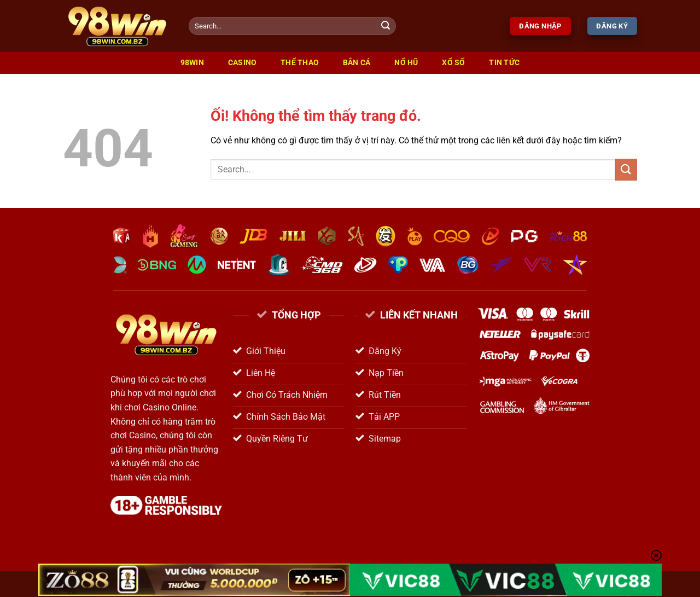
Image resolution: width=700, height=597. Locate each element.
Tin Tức (504, 63)
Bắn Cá (357, 63)
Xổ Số (453, 63)
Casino (243, 63)
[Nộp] (386, 26)
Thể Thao (300, 63)
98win (192, 63)
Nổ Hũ (406, 63)
